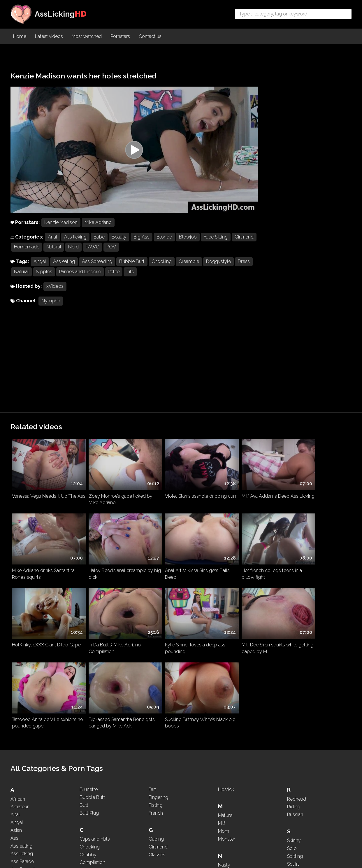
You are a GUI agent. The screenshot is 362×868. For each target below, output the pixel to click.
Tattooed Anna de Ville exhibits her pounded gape (181, 543)
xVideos (55, 291)
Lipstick (226, 609)
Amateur (20, 626)
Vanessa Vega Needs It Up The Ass (44, 406)
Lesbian (157, 809)
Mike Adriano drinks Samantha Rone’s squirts (316, 406)
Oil (221, 742)
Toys (292, 780)
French (156, 632)
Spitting (295, 675)
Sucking (295, 707)
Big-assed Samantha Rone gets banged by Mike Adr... (244, 543)
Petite (133, 277)
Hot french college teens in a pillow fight (179, 474)
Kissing (156, 768)
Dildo (85, 739)
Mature (225, 635)
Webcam (297, 814)
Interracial (159, 742)
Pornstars (120, 37)
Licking (156, 817)
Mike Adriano (98, 227)
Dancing (88, 723)
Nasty (224, 684)
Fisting (155, 624)
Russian (295, 634)
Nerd (99, 252)
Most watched (87, 37)
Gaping (156, 658)
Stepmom (298, 699)
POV (137, 252)
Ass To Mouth (25, 696)
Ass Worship (24, 704)
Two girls (297, 788)
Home (20, 37)
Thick (293, 756)
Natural (80, 252)
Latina (155, 801)
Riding (294, 626)
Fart (152, 609)
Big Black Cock (27, 769)
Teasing (295, 740)
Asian (16, 649)
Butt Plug (89, 632)
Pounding (228, 807)
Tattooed (296, 733)
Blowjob (188, 242)
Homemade (53, 252)
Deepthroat (91, 731)
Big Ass (142, 242)
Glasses (157, 674)
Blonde (164, 242)
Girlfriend (23, 252)
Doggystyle (218, 267)
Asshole (19, 712)
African (18, 618)
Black (16, 785)
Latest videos (49, 37)
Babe (99, 242)
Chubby (88, 674)
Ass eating (64, 267)
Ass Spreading (97, 267)
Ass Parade (22, 681)
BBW (16, 746)
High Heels (160, 708)
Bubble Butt (132, 267)
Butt (84, 624)
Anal (52, 242)
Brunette (89, 609)
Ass (14, 657)
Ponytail (226, 799)
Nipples (63, 277)
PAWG (118, 252)
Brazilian (19, 809)
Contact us (150, 37)
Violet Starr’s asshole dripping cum (179, 406)
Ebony (86, 781)
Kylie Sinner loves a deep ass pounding (42, 543)
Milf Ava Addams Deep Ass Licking (245, 406)
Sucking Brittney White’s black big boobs (316, 543)
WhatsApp (298, 821)
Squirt (293, 683)
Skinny (294, 660)
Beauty (119, 242)
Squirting (296, 691)
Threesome (299, 764)
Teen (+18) (297, 748)
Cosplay (88, 690)
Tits (149, 277)
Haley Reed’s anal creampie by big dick (44, 474)
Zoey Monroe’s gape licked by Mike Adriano (112, 406)
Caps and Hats (95, 658)
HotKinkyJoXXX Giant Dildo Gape (245, 474)
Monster (227, 658)
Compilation (92, 682)
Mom (224, 650)
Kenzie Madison (61, 227)
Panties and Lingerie (99, 277)
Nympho (51, 306)
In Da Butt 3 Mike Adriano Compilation (311, 474)
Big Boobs (22, 777)
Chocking (162, 267)
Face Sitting (216, 242)
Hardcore (158, 700)
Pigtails (225, 791)
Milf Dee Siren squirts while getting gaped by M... (108, 543)
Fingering (158, 617)
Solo (292, 668)
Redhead (297, 618)
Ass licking (75, 242)
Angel (40, 267)
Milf (222, 643)
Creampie (189, 267)
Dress (20, 277)
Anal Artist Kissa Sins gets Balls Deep (113, 474)
